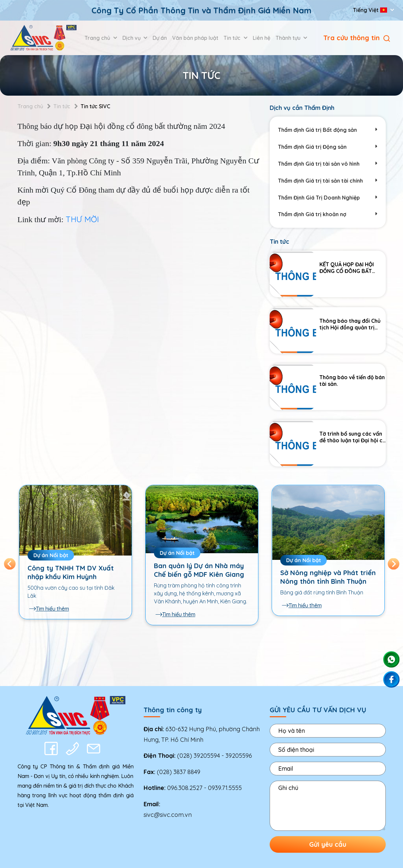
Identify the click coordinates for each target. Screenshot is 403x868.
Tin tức (62, 106)
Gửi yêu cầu (328, 844)
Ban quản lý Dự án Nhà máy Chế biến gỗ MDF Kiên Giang (199, 570)
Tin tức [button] (233, 38)
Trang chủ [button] (98, 38)
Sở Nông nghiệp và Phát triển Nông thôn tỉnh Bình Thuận (328, 577)
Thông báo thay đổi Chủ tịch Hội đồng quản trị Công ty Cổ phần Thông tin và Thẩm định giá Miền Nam (352, 324)
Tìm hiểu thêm (49, 609)
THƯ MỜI (82, 219)
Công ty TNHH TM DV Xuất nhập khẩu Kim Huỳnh (71, 572)
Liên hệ (262, 38)
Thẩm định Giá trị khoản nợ (328, 214)
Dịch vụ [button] (132, 38)
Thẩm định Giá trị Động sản (328, 147)
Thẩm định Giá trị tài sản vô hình (328, 164)
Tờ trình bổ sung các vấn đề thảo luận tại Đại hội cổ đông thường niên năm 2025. (353, 437)
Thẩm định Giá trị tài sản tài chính (328, 181)
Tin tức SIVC (95, 106)
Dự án (160, 38)
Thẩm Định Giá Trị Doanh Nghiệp (328, 198)
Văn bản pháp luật (195, 38)
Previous (10, 564)
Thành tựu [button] (289, 38)
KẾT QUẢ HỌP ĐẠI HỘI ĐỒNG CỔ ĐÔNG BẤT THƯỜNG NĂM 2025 (347, 268)
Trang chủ (30, 106)
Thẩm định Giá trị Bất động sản (328, 130)
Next (394, 564)
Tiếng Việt (371, 10)
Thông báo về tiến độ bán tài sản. (352, 381)
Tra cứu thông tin (357, 38)
